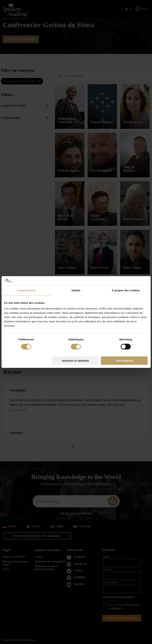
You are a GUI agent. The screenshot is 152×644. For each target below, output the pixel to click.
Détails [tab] (76, 290)
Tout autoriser (124, 361)
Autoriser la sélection (75, 361)
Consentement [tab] (26, 290)
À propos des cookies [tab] (126, 290)
